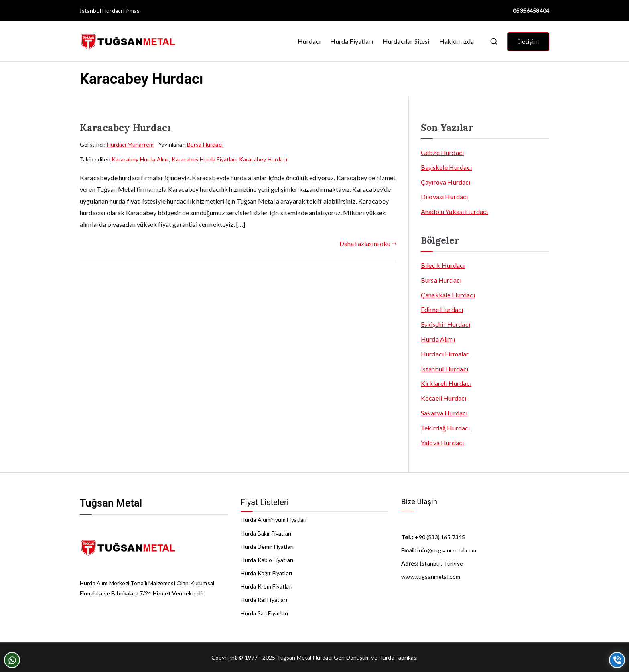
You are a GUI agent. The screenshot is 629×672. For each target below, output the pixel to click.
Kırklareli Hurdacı (446, 383)
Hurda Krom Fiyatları (267, 586)
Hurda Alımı (438, 339)
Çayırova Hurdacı (446, 182)
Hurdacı (309, 41)
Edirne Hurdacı (442, 309)
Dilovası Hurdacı (444, 197)
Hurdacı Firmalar (445, 354)
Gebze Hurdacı (442, 152)
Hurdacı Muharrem (130, 144)
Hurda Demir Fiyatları (267, 547)
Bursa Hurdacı (205, 144)
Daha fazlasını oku (368, 243)
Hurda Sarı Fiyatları (264, 613)
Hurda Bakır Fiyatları (266, 533)
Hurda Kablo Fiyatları (267, 560)
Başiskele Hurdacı (446, 167)
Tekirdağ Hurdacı (445, 428)
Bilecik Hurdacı (443, 265)
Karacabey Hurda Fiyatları (204, 159)
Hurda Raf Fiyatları (264, 600)
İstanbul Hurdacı (101, 11)
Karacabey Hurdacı (125, 128)
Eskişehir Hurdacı (445, 324)
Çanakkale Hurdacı (448, 295)
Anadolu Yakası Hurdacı (455, 211)
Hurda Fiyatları (351, 41)
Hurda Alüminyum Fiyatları (274, 520)
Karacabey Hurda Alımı (140, 159)
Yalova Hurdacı (442, 443)
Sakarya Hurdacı (444, 413)
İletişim (528, 41)
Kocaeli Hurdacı (443, 398)
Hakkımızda (457, 41)
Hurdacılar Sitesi (406, 41)
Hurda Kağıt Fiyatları (266, 573)
